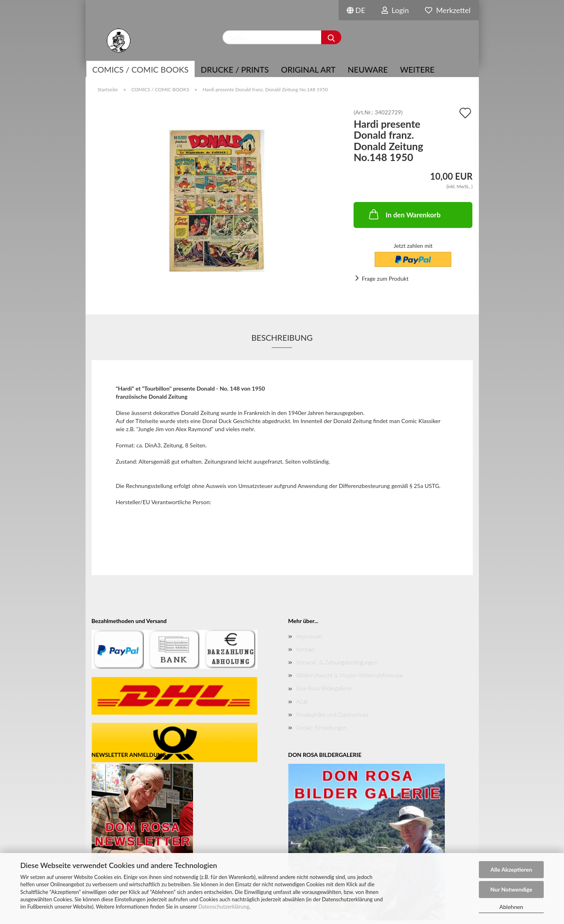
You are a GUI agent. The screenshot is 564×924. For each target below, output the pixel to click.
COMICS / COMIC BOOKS (141, 69)
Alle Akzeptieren (511, 869)
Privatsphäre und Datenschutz (332, 714)
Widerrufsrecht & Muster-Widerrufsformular (350, 675)
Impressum (309, 636)
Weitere (417, 69)
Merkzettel (448, 10)
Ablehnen (511, 907)
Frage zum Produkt (385, 278)
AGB (302, 702)
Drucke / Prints (235, 69)
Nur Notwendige (511, 889)
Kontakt (306, 649)
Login (395, 10)
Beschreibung (282, 337)
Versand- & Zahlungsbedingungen (337, 662)
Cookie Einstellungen (322, 727)
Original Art (308, 69)
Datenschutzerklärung (224, 907)
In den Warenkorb (404, 214)
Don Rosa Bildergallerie (324, 688)
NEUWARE (368, 69)
